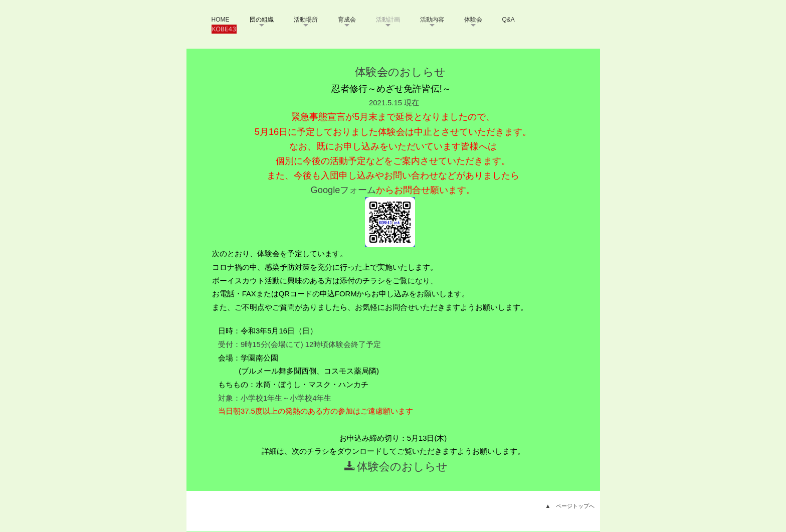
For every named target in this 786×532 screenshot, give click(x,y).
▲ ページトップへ (570, 506)
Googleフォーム (344, 190)
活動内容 (432, 20)
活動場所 (306, 20)
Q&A (509, 20)
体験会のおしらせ (396, 467)
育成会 (347, 20)
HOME (221, 20)
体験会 (473, 20)
